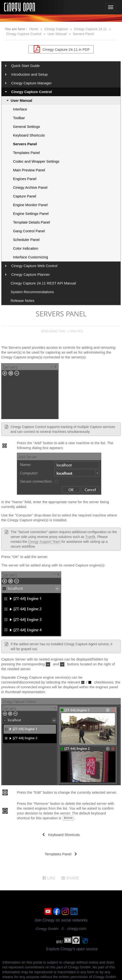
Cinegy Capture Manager (32, 83)
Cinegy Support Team (44, 542)
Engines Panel (25, 179)
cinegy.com (77, 929)
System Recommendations (32, 292)
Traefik (90, 537)
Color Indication (26, 248)
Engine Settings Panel (31, 214)
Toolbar (19, 118)
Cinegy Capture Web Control (34, 266)
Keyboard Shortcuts (29, 135)
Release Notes (22, 301)
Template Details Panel (31, 222)
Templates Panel (26, 153)
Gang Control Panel (29, 231)
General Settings (27, 127)
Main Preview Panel (29, 170)
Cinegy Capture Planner (31, 274)
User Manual (57, 34)
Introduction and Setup (30, 74)
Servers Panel (83, 34)
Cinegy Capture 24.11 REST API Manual (43, 283)
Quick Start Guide (26, 66)
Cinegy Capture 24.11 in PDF (61, 49)
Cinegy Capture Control (24, 34)
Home (34, 29)
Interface (20, 109)
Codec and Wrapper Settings (36, 161)
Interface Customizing (30, 257)
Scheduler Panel (26, 240)
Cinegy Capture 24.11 (90, 29)
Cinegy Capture (56, 29)
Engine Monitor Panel (30, 205)
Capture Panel (25, 196)
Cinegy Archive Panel (30, 187)
